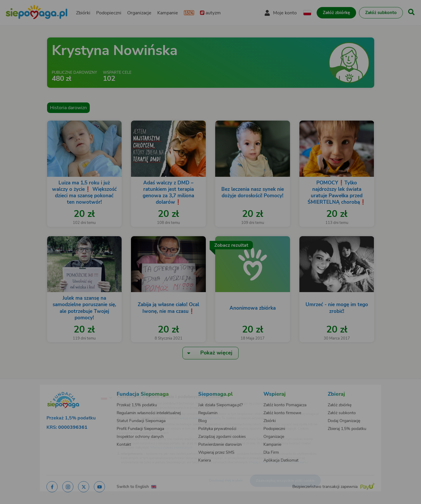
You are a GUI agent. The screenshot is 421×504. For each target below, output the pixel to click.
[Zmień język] (82, 388)
